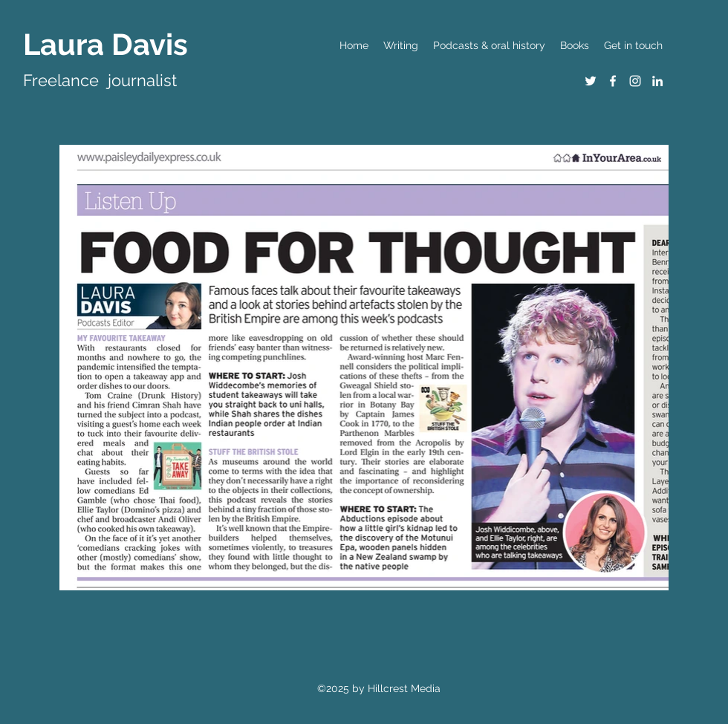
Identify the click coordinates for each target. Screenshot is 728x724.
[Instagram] (635, 81)
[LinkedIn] (657, 81)
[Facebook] (613, 81)
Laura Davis (105, 44)
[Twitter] (591, 81)
